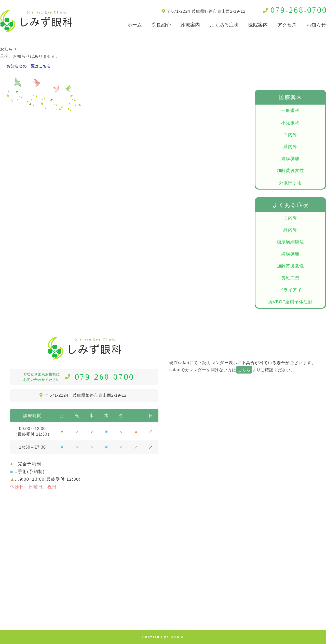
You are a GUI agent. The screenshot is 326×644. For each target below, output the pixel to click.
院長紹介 (161, 25)
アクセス (287, 25)
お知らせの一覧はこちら (30, 66)
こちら (244, 370)
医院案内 (258, 25)
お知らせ (316, 25)
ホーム (135, 25)
